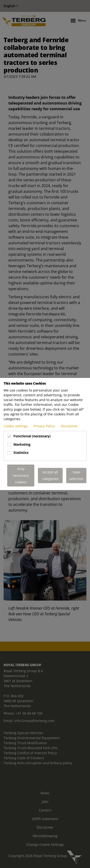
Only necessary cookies (21, 475)
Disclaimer (69, 426)
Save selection (76, 475)
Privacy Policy (45, 426)
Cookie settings (16, 426)
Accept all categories (50, 475)
